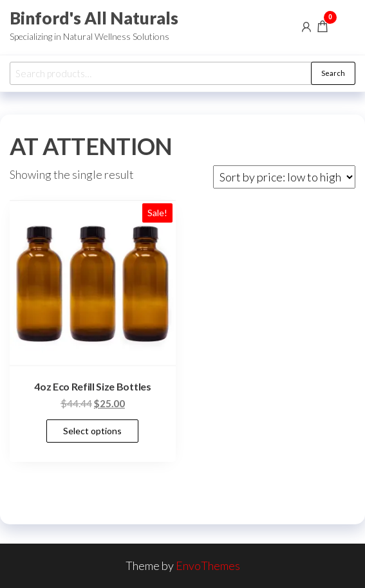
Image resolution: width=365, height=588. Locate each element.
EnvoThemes (208, 565)
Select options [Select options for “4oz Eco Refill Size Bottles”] (92, 431)
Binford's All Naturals (94, 18)
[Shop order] (284, 177)
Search (333, 73)
